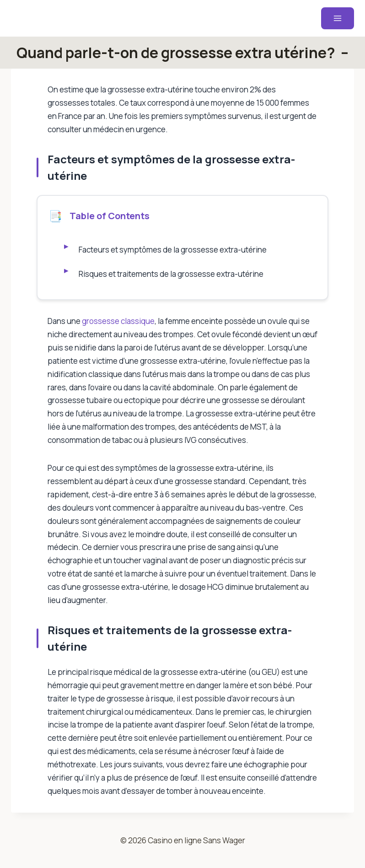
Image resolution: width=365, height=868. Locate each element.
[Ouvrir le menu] (338, 18)
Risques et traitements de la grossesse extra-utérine (172, 274)
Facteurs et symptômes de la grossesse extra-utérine (173, 250)
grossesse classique (118, 321)
